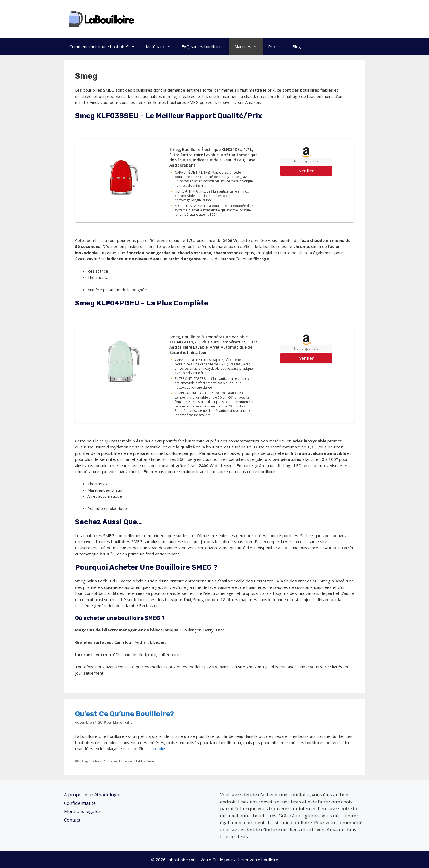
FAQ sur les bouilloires (203, 46)
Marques (249, 46)
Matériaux (161, 46)
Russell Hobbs (133, 761)
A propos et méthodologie (92, 795)
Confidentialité (80, 803)
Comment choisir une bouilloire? (105, 46)
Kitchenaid (111, 761)
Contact (72, 820)
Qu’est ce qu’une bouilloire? (124, 714)
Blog (297, 46)
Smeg (152, 761)
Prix (278, 46)
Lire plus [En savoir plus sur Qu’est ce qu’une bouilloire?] (158, 748)
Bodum (95, 761)
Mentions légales (82, 811)
